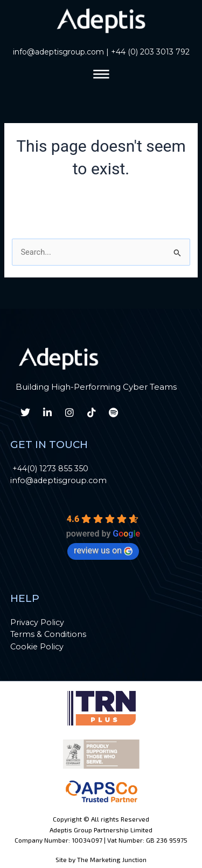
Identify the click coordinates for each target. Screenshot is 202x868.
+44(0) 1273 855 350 (50, 469)
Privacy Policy (37, 622)
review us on (103, 550)
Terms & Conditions (48, 634)
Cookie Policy (37, 647)
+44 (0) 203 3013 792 (150, 52)
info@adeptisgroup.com (58, 52)
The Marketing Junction (112, 859)
